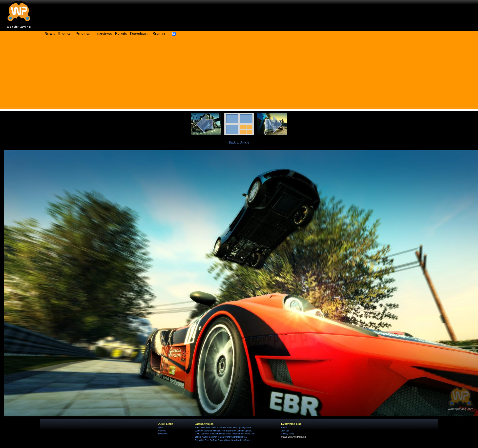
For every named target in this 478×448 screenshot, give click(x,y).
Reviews (65, 34)
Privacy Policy (288, 434)
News (160, 428)
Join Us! (285, 431)
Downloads (140, 34)
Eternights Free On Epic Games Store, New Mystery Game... (223, 440)
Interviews (103, 34)
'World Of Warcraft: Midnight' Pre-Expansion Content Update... (224, 431)
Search (159, 34)
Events (121, 34)
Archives (162, 431)
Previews (83, 34)
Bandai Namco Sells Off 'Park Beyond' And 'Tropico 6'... (221, 437)
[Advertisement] (239, 74)
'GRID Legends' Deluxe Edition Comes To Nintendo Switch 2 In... (225, 434)
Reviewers (163, 434)
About (284, 428)
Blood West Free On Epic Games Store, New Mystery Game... (224, 428)
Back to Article (239, 142)
